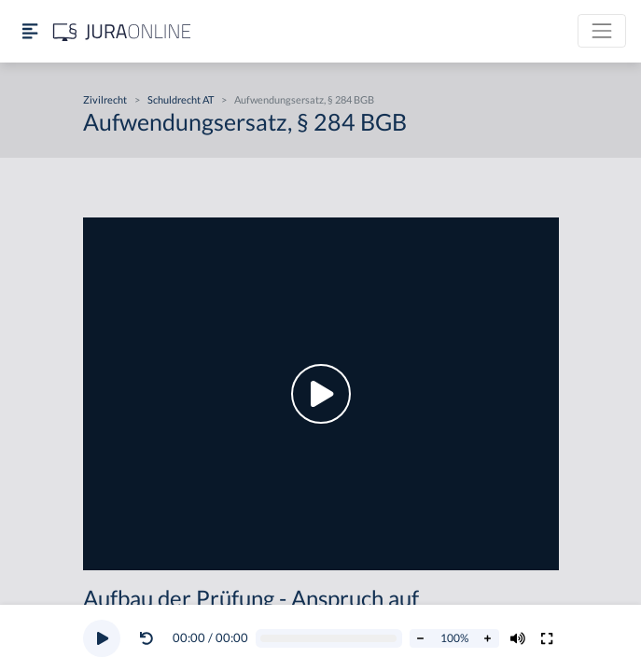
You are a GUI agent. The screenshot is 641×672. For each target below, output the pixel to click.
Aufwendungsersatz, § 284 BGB (304, 99)
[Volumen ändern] (518, 638)
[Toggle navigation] (602, 31)
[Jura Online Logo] (122, 31)
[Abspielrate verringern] (421, 638)
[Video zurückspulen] (146, 638)
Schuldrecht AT (181, 99)
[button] (150, 638)
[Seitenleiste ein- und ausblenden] (30, 31)
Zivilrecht (105, 99)
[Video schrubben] (328, 639)
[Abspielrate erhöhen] (488, 638)
